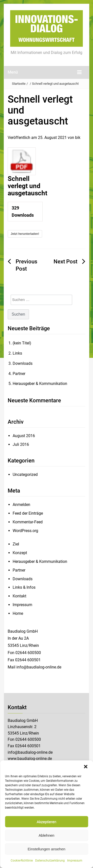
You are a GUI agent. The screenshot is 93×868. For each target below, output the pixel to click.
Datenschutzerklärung (50, 861)
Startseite (19, 84)
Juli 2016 (21, 444)
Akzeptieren (46, 822)
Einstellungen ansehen (47, 849)
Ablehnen (46, 835)
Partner (19, 374)
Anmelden (21, 505)
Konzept (20, 553)
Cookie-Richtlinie (22, 861)
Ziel (16, 544)
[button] (86, 767)
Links (17, 353)
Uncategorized (25, 475)
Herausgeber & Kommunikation (40, 384)
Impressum (75, 861)
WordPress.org (25, 531)
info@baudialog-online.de (30, 752)
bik (78, 138)
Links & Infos (24, 587)
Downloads (23, 363)
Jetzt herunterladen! (25, 234)
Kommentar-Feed (28, 522)
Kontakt (19, 596)
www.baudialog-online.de (30, 759)
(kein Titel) (22, 343)
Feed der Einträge (28, 513)
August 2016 (24, 436)
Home (18, 613)
